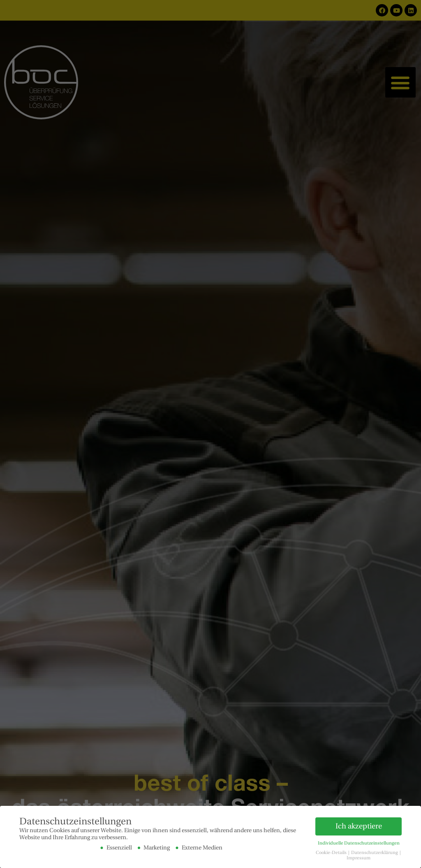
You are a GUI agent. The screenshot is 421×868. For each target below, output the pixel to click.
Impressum (359, 858)
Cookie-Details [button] (332, 852)
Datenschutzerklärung (375, 852)
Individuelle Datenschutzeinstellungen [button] (359, 843)
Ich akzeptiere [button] (359, 826)
